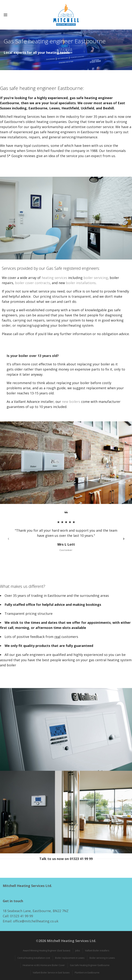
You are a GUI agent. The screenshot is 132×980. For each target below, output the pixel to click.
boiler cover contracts (32, 283)
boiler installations (81, 283)
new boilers (71, 402)
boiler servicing (96, 278)
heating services (54, 278)
